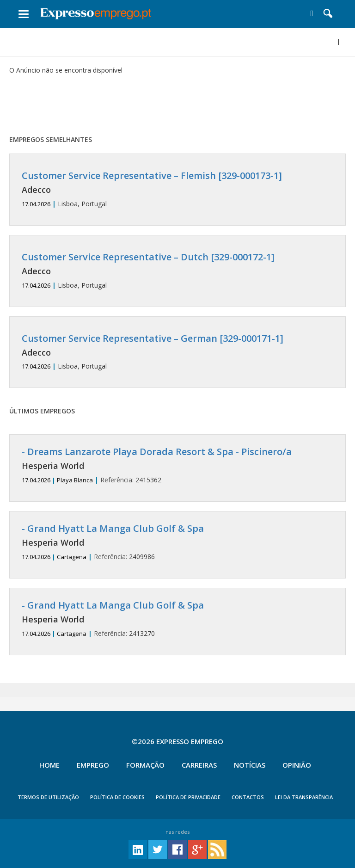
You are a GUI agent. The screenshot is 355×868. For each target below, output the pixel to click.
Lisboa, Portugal (177, 189)
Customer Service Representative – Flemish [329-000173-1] (152, 175)
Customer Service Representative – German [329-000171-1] (153, 338)
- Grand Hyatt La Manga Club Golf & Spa (113, 528)
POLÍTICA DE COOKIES (117, 797)
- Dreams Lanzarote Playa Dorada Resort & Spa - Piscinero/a (157, 452)
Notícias (250, 765)
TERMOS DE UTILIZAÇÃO (48, 797)
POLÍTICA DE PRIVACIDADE (188, 797)
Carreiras (199, 765)
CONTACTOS (248, 797)
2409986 (177, 542)
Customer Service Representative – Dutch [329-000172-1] (148, 257)
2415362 (177, 465)
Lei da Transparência (304, 797)
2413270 (177, 619)
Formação (145, 765)
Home (49, 765)
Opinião (297, 765)
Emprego (93, 765)
